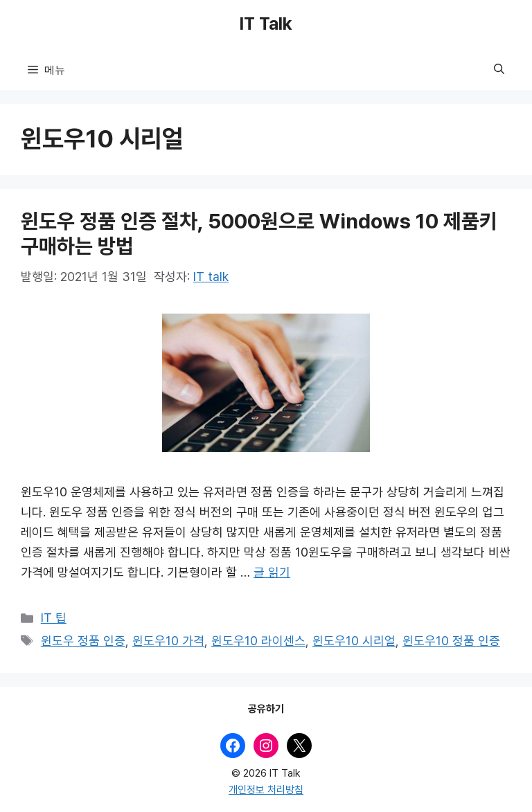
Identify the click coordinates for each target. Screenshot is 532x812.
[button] (499, 69)
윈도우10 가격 (168, 641)
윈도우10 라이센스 (258, 641)
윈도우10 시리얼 (354, 641)
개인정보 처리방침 (266, 790)
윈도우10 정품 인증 (451, 641)
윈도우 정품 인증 (83, 641)
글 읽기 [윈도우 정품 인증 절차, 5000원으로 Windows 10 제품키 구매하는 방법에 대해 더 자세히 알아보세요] (272, 572)
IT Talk (266, 24)
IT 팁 (54, 618)
